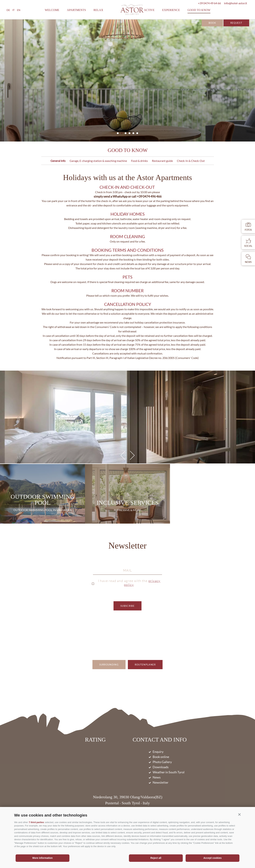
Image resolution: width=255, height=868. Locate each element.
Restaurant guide (162, 161)
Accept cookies (213, 858)
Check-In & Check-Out (191, 161)
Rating (95, 740)
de (8, 10)
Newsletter (127, 546)
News (157, 777)
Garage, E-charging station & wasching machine (98, 161)
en (19, 10)
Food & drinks (139, 161)
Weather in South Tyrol (169, 772)
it (13, 10)
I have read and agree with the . (129, 583)
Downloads (161, 767)
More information (42, 858)
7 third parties (36, 822)
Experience (171, 10)
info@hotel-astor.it (236, 3)
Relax (98, 10)
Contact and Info (160, 740)
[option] (127, 80)
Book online (161, 757)
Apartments (76, 10)
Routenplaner (145, 665)
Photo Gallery (162, 762)
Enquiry (158, 752)
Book (212, 23)
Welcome (52, 10)
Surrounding (109, 665)
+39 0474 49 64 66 (209, 3)
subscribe (127, 606)
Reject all (156, 858)
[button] (239, 814)
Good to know (199, 10)
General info (58, 161)
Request (236, 23)
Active (149, 10)
